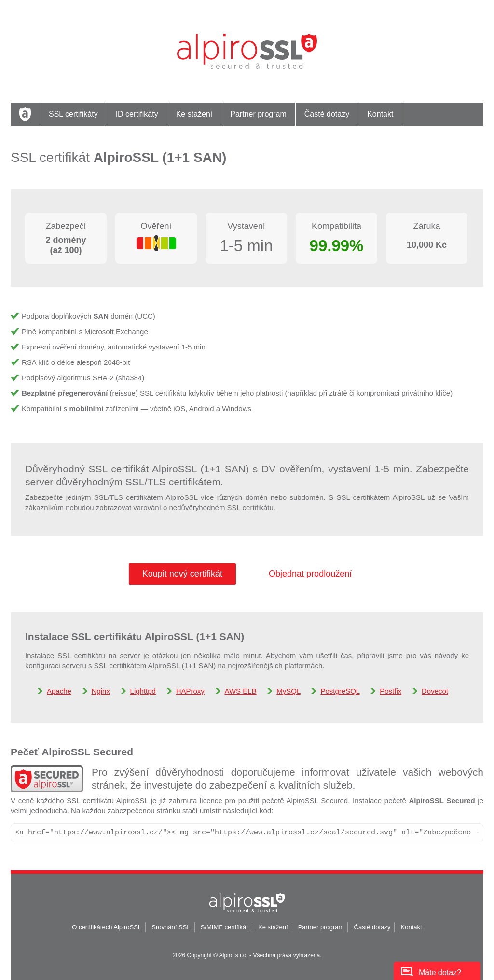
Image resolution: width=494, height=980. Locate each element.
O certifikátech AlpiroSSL (107, 927)
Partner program (258, 114)
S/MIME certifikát (224, 927)
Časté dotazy (327, 114)
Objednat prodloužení (310, 574)
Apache (59, 691)
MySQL (288, 691)
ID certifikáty (137, 114)
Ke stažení (194, 114)
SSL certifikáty (73, 114)
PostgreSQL (340, 691)
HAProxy (190, 691)
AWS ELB (241, 691)
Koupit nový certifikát (182, 574)
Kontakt (380, 114)
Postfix (391, 691)
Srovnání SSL (171, 927)
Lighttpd (143, 691)
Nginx (101, 691)
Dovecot (435, 691)
